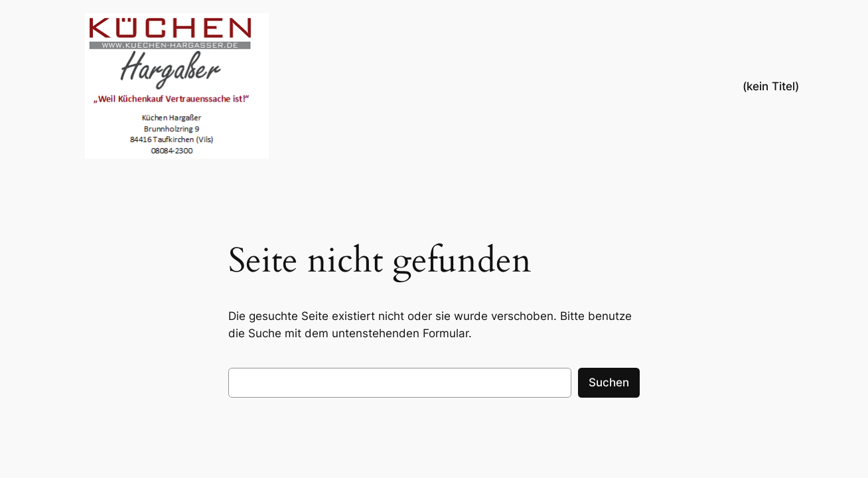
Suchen (609, 382)
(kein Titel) (771, 86)
